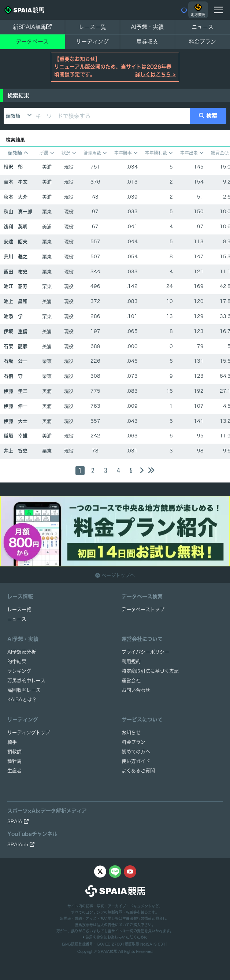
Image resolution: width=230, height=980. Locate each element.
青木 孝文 (16, 182)
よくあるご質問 (138, 771)
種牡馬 (14, 761)
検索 (208, 116)
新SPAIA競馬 (32, 27)
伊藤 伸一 (16, 406)
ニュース (203, 27)
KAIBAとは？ (22, 700)
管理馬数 (95, 153)
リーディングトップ (29, 733)
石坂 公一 (16, 361)
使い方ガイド (136, 761)
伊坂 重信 (16, 331)
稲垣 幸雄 (16, 436)
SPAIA (18, 822)
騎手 (12, 742)
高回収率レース (24, 690)
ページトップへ (115, 575)
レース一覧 (92, 27)
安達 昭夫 (16, 242)
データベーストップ (143, 609)
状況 (69, 153)
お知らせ (131, 733)
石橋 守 (13, 376)
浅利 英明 (16, 227)
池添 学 (13, 316)
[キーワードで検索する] (111, 116)
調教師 (13, 116)
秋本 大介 (16, 197)
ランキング (19, 671)
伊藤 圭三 (16, 391)
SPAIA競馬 (108, 951)
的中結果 (17, 661)
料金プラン (133, 742)
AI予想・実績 (147, 27)
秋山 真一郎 (18, 212)
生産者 (14, 771)
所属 (47, 153)
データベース (32, 42)
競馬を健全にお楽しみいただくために (115, 937)
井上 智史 (16, 451)
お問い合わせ (136, 690)
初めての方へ (136, 752)
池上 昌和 (16, 301)
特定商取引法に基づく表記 (150, 671)
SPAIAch (21, 845)
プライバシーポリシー (145, 652)
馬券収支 (147, 42)
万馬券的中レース (26, 681)
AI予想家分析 (22, 652)
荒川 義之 (16, 257)
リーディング (92, 42)
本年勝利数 (159, 153)
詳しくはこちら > (155, 74)
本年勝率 (126, 153)
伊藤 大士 (16, 421)
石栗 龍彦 (16, 346)
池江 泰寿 (16, 286)
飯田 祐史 (16, 272)
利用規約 (131, 661)
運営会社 (131, 681)
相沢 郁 (13, 167)
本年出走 (192, 153)
